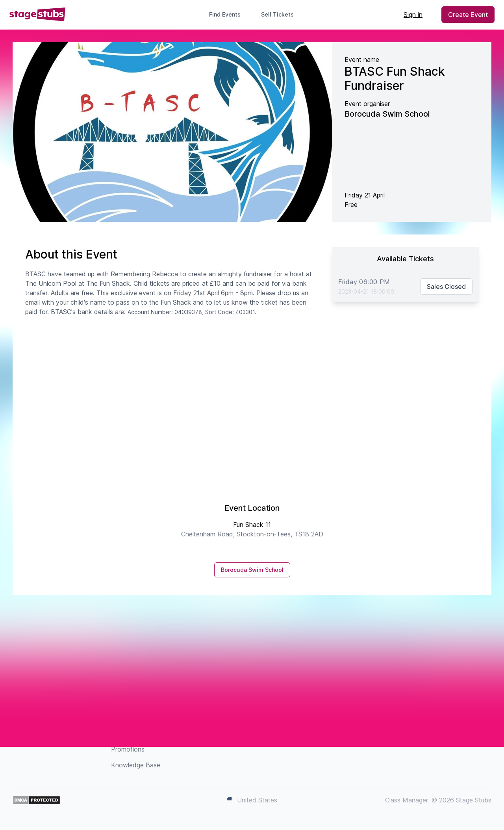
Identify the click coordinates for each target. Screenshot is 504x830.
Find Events (225, 14)
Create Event (468, 15)
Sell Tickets (281, 14)
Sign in (413, 15)
